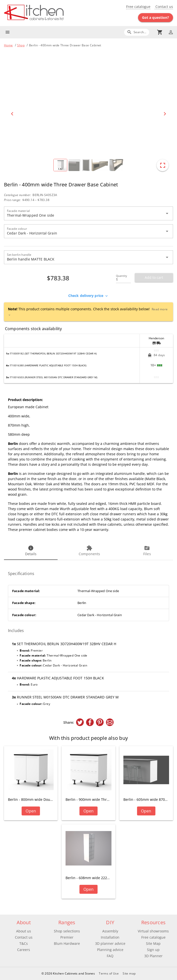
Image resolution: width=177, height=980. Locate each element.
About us (24, 931)
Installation (110, 937)
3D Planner (153, 956)
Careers (24, 950)
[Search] (137, 32)
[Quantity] (123, 278)
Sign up (153, 950)
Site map (129, 973)
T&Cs (24, 943)
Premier (67, 937)
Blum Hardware (67, 943)
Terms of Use (109, 973)
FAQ (110, 956)
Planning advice (110, 950)
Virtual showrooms (153, 931)
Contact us (164, 7)
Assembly (110, 931)
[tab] (31, 551)
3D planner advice (110, 943)
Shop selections (67, 931)
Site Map (153, 943)
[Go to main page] (46, 13)
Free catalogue (138, 7)
